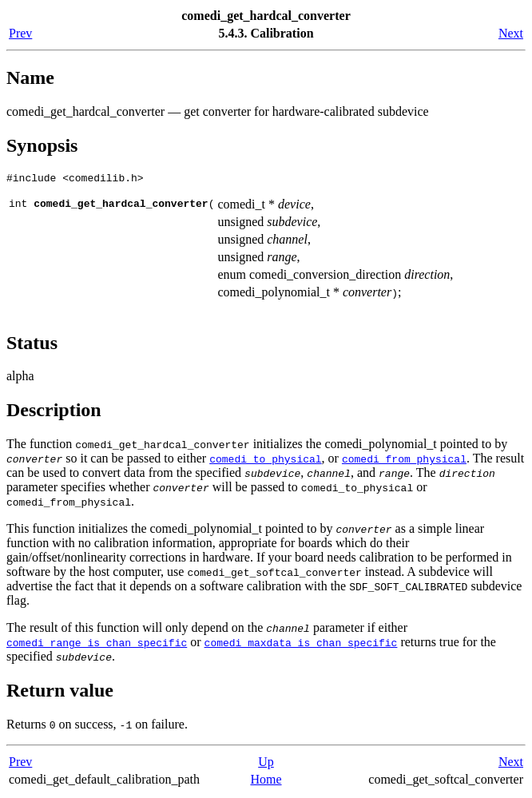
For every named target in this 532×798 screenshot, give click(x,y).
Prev (20, 33)
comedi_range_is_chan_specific (97, 645)
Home (266, 782)
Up (266, 764)
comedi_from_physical (404, 461)
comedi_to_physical (265, 461)
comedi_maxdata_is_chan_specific (301, 645)
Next (511, 33)
